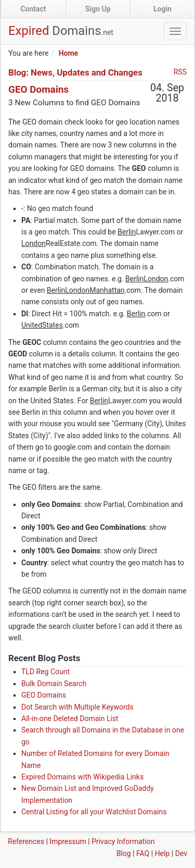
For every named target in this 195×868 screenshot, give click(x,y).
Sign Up (98, 9)
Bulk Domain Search (54, 684)
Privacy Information (123, 841)
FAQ (143, 853)
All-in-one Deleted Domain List (70, 718)
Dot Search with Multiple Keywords (77, 707)
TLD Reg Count (45, 672)
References (26, 841)
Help (162, 853)
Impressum (68, 841)
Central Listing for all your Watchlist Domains (94, 812)
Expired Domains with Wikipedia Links (82, 777)
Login (162, 9)
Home (68, 53)
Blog (124, 853)
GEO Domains (38, 89)
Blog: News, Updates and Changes (75, 72)
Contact (33, 9)
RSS (180, 72)
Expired (61, 31)
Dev (181, 853)
